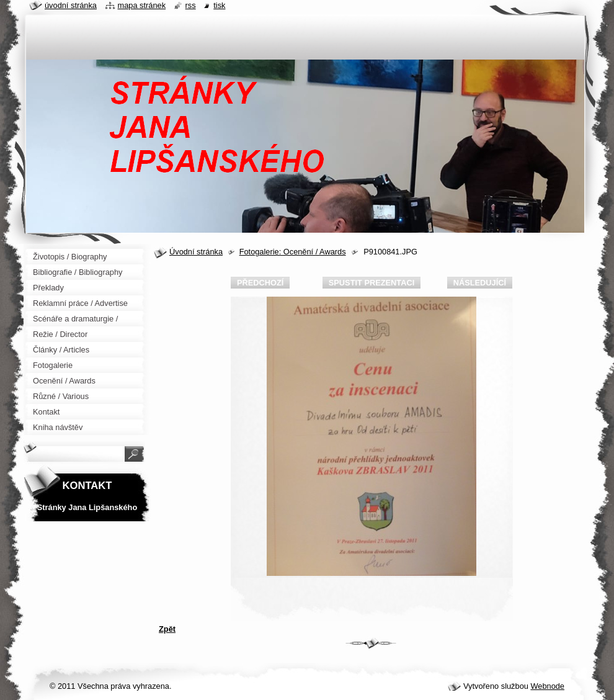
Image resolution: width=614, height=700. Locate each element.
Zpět (167, 629)
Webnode (547, 686)
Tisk (219, 5)
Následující (480, 283)
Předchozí (260, 283)
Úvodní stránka (196, 252)
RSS (191, 5)
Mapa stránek (142, 5)
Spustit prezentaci (372, 283)
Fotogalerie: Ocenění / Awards (293, 252)
